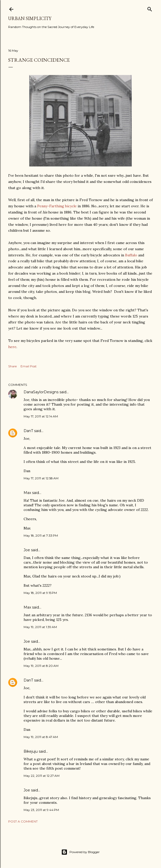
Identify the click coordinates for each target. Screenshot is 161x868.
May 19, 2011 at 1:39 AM (40, 627)
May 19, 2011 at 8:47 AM (41, 737)
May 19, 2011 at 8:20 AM (41, 666)
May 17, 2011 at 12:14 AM (41, 416)
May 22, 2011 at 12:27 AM (42, 776)
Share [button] (12, 366)
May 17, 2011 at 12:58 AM (41, 478)
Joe (27, 550)
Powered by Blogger (80, 852)
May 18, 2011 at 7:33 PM (41, 535)
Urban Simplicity (30, 18)
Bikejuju (31, 751)
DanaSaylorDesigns (41, 392)
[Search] (150, 8)
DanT (28, 431)
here (12, 347)
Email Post (29, 366)
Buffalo (131, 255)
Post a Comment (23, 821)
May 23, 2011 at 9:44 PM (41, 810)
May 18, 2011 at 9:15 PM (40, 593)
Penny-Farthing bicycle (57, 206)
